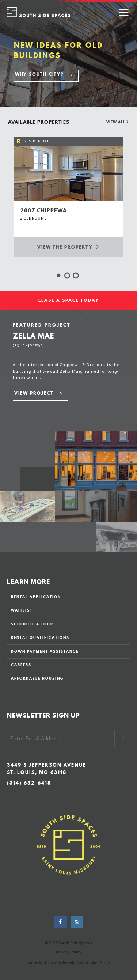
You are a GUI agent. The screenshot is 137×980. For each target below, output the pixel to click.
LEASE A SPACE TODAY (69, 300)
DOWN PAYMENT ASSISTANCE (45, 651)
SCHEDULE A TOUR (32, 624)
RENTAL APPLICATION (36, 597)
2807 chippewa (43, 210)
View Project (34, 393)
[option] (69, 197)
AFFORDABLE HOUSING (37, 678)
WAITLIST (22, 610)
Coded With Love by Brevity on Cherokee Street (69, 962)
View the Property (68, 247)
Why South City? (39, 74)
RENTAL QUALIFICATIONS (40, 637)
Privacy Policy (69, 952)
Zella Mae (33, 336)
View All (118, 122)
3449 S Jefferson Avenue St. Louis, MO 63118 (47, 769)
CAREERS (21, 665)
